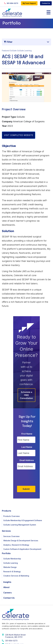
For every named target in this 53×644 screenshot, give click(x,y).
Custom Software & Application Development (22, 509)
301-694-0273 (11, 3)
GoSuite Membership (12, 518)
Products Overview (11, 476)
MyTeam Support (29, 3)
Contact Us (46, 3)
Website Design (10, 527)
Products (7, 470)
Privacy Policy (7, 640)
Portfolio (6, 513)
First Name (27, 393)
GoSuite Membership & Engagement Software (23, 480)
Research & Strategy (12, 531)
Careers (7, 552)
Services (6, 490)
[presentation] (29, 436)
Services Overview (11, 496)
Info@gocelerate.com (14, 604)
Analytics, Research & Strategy (16, 504)
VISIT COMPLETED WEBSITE (19, 135)
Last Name (27, 406)
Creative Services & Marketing (16, 535)
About (6, 547)
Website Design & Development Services (21, 500)
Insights (7, 541)
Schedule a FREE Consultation (27, 367)
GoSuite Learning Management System (20, 484)
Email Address (27, 420)
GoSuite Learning (11, 522)
